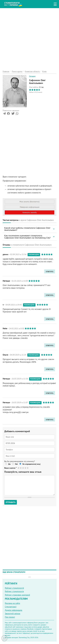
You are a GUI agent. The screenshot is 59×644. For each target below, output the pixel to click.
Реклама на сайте (12, 603)
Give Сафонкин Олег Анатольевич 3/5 (23, 468)
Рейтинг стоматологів (14, 591)
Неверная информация (30, 207)
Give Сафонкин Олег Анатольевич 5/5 (28, 468)
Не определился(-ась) (31, 464)
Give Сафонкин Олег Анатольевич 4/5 (26, 468)
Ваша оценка (10, 468)
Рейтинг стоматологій (14, 588)
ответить (50, 271)
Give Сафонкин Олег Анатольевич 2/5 (21, 468)
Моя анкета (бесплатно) (29, 202)
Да (9, 464)
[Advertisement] (29, 38)
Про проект (10, 617)
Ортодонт (32, 76)
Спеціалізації (11, 607)
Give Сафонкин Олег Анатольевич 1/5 (19, 468)
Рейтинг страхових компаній (17, 595)
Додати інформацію (14, 610)
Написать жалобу (30, 212)
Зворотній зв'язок (13, 614)
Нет (16, 464)
